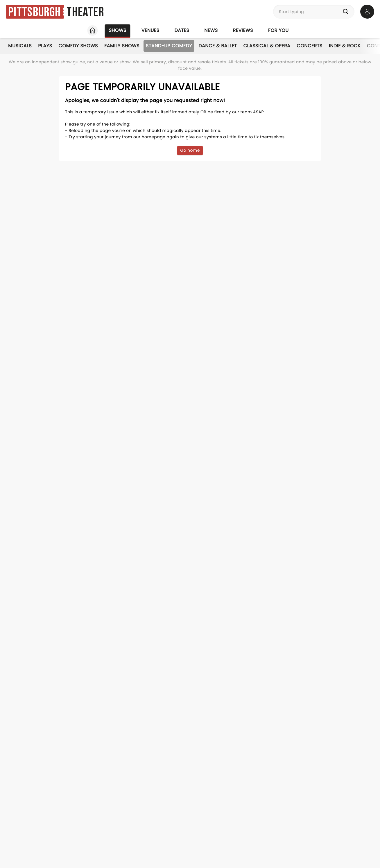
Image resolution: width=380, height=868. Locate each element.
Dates (182, 30)
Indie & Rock (345, 46)
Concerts (309, 46)
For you (278, 30)
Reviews (243, 30)
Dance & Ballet (218, 46)
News (211, 30)
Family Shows (122, 46)
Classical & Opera (267, 46)
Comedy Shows (78, 46)
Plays (45, 46)
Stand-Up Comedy (169, 46)
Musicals (20, 46)
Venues (150, 30)
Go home (190, 150)
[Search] (347, 12)
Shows (117, 30)
